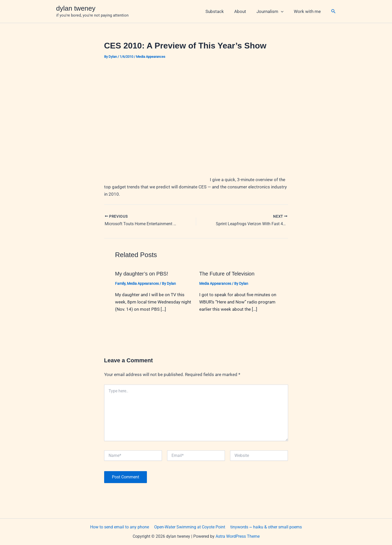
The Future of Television (227, 274)
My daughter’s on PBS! (142, 274)
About (244, 11)
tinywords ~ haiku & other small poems (265, 527)
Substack (220, 11)
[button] (283, 11)
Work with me (308, 11)
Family (120, 284)
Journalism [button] (272, 11)
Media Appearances (151, 57)
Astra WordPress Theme (238, 536)
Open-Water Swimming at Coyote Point (190, 527)
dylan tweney (76, 8)
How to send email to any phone (121, 527)
